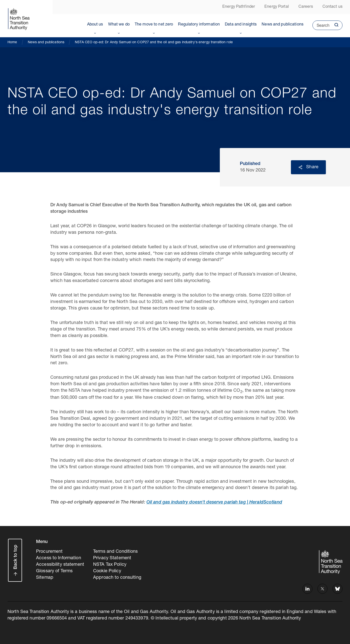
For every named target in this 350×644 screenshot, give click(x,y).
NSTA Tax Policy (110, 565)
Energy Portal (277, 7)
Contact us (332, 7)
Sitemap (45, 578)
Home (12, 42)
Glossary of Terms (54, 571)
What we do (119, 25)
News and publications (283, 25)
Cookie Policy (107, 571)
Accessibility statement (60, 565)
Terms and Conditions (116, 552)
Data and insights (241, 25)
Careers (306, 7)
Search (321, 27)
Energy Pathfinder (239, 7)
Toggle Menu (95, 32)
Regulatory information (199, 25)
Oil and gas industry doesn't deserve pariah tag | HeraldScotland (214, 502)
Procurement (49, 552)
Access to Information (59, 558)
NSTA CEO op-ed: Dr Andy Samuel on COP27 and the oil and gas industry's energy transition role (154, 42)
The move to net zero (154, 25)
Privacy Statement (112, 558)
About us (95, 25)
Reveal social (300, 167)
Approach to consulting (117, 578)
